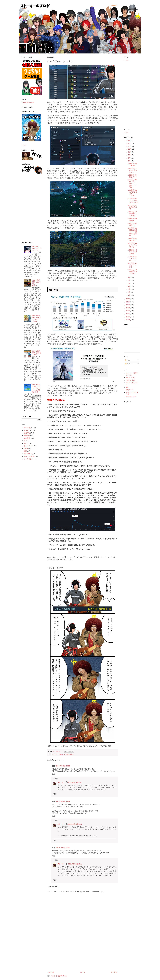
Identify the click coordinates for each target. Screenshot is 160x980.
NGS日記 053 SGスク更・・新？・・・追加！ (133, 183)
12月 (130, 149)
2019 (128, 302)
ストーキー (61, 782)
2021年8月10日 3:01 (75, 782)
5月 (129, 283)
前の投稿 (114, 972)
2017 (128, 308)
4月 (129, 286)
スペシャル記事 (29, 456)
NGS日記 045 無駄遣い (133, 239)
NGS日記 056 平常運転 (133, 164)
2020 (128, 299)
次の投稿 (51, 972)
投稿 (128, 360)
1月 (129, 295)
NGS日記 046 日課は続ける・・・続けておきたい (133, 232)
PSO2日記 (27, 428)
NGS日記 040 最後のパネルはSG (133, 272)
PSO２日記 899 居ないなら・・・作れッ (37, 283)
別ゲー (26, 443)
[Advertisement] (83, 954)
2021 (128, 146)
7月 (129, 277)
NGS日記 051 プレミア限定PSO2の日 (133, 200)
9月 (129, 158)
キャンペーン (28, 446)
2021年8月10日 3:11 (75, 864)
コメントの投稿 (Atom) (59, 976)
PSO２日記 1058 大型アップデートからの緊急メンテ (36, 388)
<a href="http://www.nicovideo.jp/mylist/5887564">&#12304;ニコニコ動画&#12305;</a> (132, 340)
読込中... (25, 145)
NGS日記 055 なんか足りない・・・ (133, 170)
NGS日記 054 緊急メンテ (133, 176)
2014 (128, 317)
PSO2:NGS (28, 454)
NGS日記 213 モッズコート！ (37, 248)
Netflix (26, 448)
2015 (128, 314)
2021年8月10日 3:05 (75, 824)
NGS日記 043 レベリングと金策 (133, 252)
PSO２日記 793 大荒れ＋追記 (37, 353)
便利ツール (130, 390)
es (25, 441)
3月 (129, 289)
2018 (128, 305)
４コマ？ (56, 754)
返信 (54, 774)
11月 (130, 152)
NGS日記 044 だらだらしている (133, 245)
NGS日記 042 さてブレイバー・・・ (133, 258)
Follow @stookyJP (28, 102)
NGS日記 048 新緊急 (133, 219)
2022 (128, 143)
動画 (25, 451)
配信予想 (27, 435)
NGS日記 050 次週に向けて (133, 207)
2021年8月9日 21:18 (63, 848)
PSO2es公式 (130, 380)
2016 (128, 311)
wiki (127, 387)
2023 (128, 140)
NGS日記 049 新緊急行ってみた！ (133, 214)
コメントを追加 (54, 886)
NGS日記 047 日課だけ (133, 224)
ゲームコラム (28, 459)
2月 (129, 292)
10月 (130, 155)
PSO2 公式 (130, 377)
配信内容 (27, 433)
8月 (129, 161)
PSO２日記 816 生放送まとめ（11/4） (37, 318)
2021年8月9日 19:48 (63, 801)
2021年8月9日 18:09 (63, 766)
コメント (129, 364)
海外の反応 (70, 754)
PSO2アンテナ (131, 397)
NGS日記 (63, 754)
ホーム (83, 972)
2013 (128, 320)
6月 (129, 280)
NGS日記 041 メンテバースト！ (133, 265)
